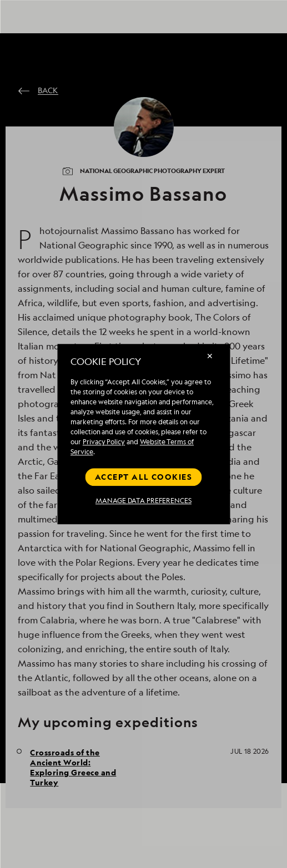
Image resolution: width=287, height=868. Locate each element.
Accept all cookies (143, 477)
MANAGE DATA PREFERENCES (143, 501)
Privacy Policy (104, 442)
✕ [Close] (210, 356)
